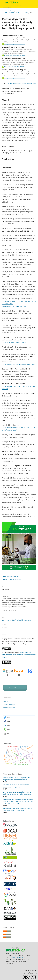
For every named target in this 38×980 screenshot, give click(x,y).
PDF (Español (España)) (12, 576)
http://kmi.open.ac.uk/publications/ (14, 342)
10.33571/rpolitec (7, 7)
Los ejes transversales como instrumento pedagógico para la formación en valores (17, 793)
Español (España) (9, 704)
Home (4, 11)
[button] (19, 717)
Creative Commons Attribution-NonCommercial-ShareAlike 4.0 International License (19, 655)
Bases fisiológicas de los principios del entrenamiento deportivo (16, 786)
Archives (11, 11)
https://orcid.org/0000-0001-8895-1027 (15, 44)
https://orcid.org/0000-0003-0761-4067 (15, 55)
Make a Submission (15, 688)
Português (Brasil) (9, 707)
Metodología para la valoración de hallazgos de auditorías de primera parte (18, 809)
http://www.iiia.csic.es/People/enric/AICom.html (18, 364)
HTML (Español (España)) (13, 580)
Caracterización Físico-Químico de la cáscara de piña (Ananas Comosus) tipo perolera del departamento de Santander (18, 801)
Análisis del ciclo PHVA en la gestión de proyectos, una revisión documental (16, 779)
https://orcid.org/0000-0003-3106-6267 (15, 67)
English (6, 701)
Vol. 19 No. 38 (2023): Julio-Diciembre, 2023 (15, 13)
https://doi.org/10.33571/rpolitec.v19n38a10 (21, 84)
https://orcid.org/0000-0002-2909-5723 (15, 78)
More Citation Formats (10, 610)
